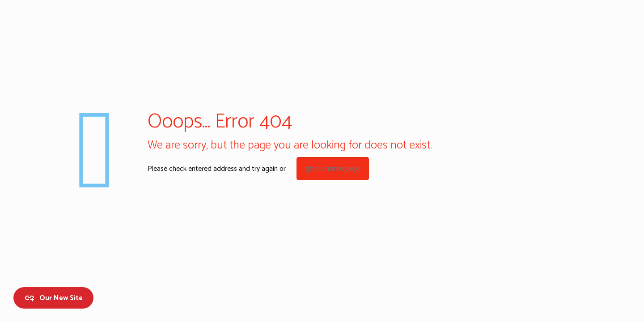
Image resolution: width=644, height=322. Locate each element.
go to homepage (333, 169)
